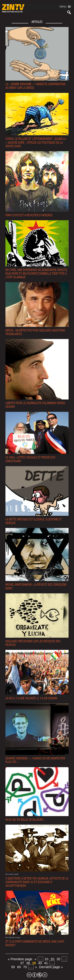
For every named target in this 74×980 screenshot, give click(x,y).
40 (40, 963)
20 (52, 959)
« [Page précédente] (35, 959)
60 (19, 967)
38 (28, 963)
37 (22, 963)
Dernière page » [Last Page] (51, 967)
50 (13, 967)
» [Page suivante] (36, 967)
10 (46, 959)
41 (46, 963)
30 (58, 959)
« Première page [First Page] (20, 959)
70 (25, 967)
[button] (63, 7)
